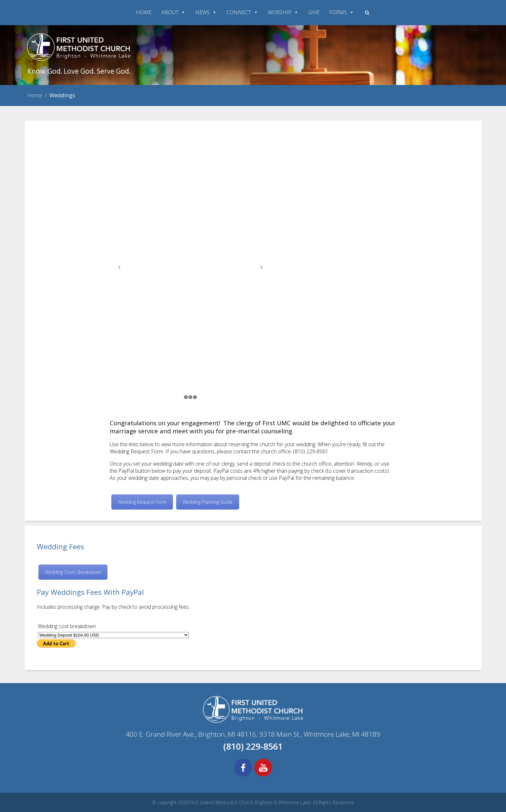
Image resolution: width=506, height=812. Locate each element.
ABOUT (173, 12)
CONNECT (242, 12)
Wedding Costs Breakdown (73, 572)
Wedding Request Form (142, 502)
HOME (144, 12)
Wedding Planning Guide (208, 502)
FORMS (342, 12)
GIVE (314, 12)
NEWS (206, 12)
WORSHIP (283, 12)
